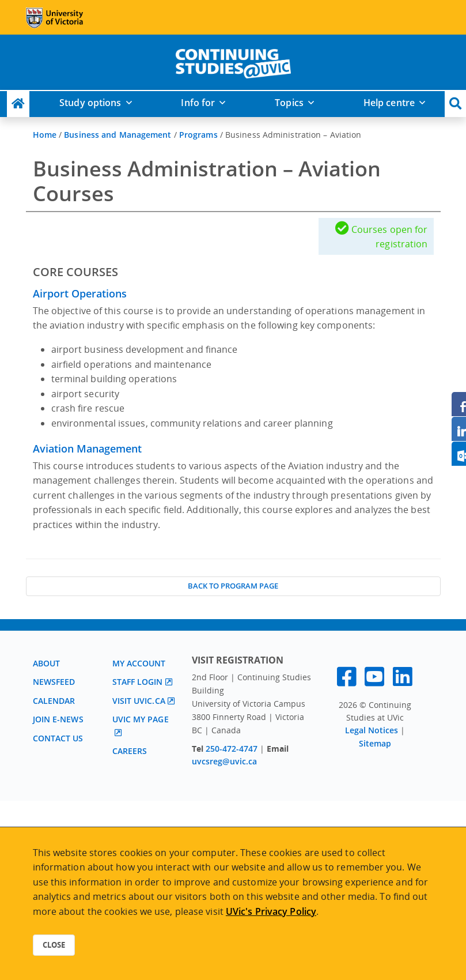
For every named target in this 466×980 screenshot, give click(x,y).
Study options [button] (90, 103)
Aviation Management (87, 448)
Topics (289, 103)
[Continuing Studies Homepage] (18, 104)
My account (139, 663)
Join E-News (58, 719)
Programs (198, 135)
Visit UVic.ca (139, 701)
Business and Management (118, 135)
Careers (130, 751)
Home (45, 135)
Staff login (138, 682)
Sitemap (375, 743)
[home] (233, 61)
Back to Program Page (233, 586)
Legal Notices (372, 730)
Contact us (58, 738)
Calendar (54, 701)
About (47, 663)
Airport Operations (80, 293)
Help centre (389, 103)
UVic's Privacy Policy (271, 911)
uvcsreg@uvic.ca (224, 761)
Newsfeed (54, 682)
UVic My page (141, 719)
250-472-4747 (233, 749)
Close (54, 945)
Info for (198, 103)
